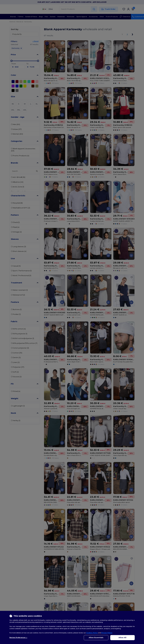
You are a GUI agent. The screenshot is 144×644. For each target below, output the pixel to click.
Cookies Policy (92, 633)
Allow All (122, 638)
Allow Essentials (96, 638)
